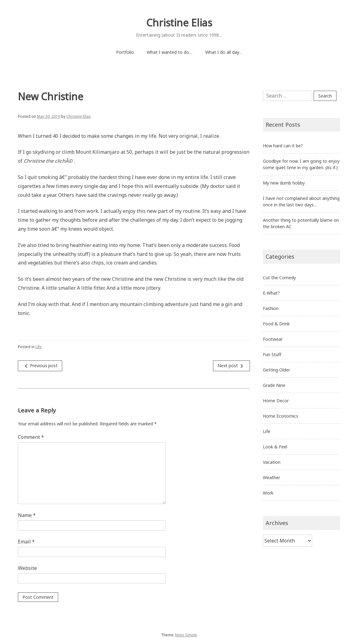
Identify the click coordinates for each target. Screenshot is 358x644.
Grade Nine (274, 385)
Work (268, 493)
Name (27, 515)
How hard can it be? (283, 146)
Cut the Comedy (279, 278)
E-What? (271, 293)
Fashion (271, 308)
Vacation (272, 462)
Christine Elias (179, 23)
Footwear (273, 339)
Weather (272, 477)
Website (27, 568)
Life (38, 347)
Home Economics (281, 416)
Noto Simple (186, 635)
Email (26, 542)
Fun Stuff (272, 354)
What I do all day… (224, 52)
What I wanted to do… (170, 52)
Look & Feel (275, 447)
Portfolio (125, 52)
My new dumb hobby (284, 183)
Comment (31, 437)
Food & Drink (276, 324)
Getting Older (276, 370)
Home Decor (276, 401)
